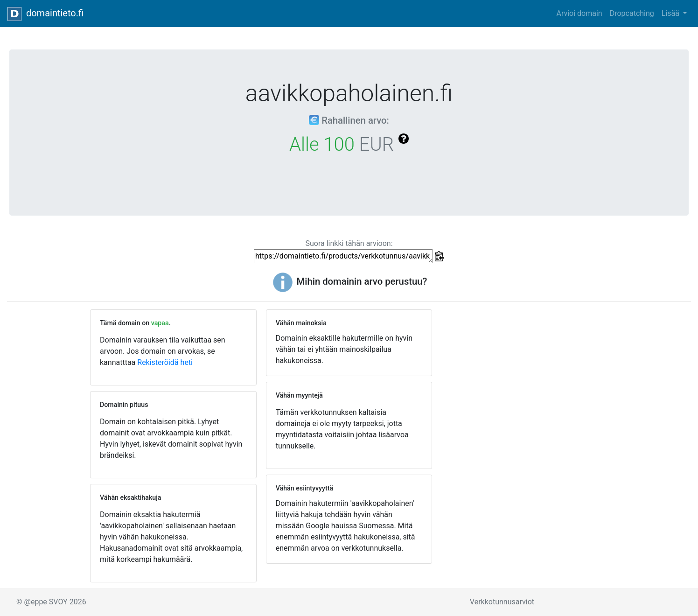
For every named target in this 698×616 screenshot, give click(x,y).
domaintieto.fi (45, 14)
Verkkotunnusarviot (502, 602)
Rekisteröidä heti (165, 362)
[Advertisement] (525, 379)
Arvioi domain (579, 13)
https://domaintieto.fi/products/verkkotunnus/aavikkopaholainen (343, 256)
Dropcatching (632, 13)
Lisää (671, 13)
